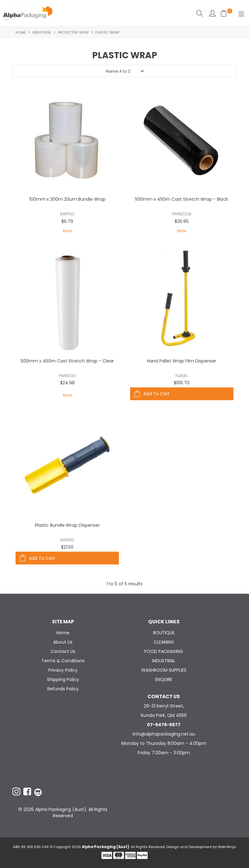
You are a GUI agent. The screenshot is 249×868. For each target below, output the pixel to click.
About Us (63, 642)
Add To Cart (157, 394)
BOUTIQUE (164, 633)
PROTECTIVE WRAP (73, 32)
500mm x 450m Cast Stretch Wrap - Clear (67, 361)
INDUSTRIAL (42, 32)
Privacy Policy (63, 670)
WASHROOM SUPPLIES (164, 670)
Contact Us (63, 651)
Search (200, 13)
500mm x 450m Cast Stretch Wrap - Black (182, 199)
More (67, 231)
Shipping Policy (63, 679)
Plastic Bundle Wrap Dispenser (67, 525)
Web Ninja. (227, 847)
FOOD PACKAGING (164, 651)
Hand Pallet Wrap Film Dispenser (182, 361)
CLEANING (164, 642)
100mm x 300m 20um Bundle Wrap (67, 199)
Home (21, 32)
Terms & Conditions (63, 661)
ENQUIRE (164, 679)
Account (212, 13)
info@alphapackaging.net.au (164, 734)
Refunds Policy (63, 689)
